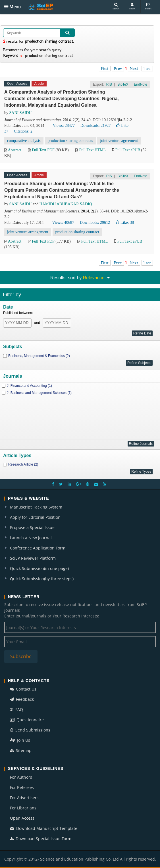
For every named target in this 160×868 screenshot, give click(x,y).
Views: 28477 (64, 126)
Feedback (22, 699)
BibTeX (123, 84)
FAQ (16, 709)
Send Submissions (30, 730)
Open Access (22, 818)
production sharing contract (77, 232)
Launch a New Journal (31, 538)
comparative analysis (24, 141)
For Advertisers (24, 798)
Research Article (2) (23, 464)
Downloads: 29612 (95, 223)
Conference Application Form (38, 548)
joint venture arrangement (28, 232)
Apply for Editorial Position (35, 517)
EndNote (141, 84)
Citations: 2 (23, 131)
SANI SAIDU (21, 113)
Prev (118, 69)
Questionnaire (27, 720)
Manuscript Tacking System (36, 507)
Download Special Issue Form (41, 839)
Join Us (20, 740)
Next (134, 69)
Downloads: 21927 (95, 126)
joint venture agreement (119, 141)
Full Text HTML (93, 150)
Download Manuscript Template (44, 828)
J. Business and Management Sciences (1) (39, 393)
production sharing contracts (70, 141)
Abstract (15, 150)
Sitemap (21, 750)
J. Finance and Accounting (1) (29, 386)
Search (116, 6)
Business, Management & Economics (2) (39, 356)
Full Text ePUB (128, 150)
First (105, 69)
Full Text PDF (43, 150)
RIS (109, 84)
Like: (125, 223)
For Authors (21, 777)
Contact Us (23, 689)
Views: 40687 (63, 223)
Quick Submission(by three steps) (42, 579)
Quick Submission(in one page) (39, 568)
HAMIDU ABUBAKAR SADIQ (66, 204)
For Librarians (23, 808)
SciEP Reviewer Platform (33, 558)
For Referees (22, 787)
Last (147, 69)
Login (132, 6)
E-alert (148, 6)
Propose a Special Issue (32, 527)
